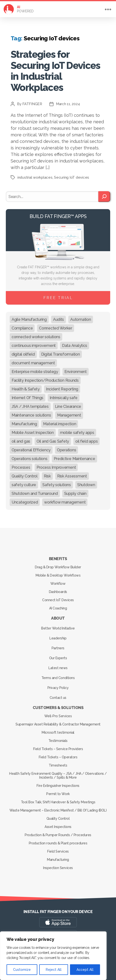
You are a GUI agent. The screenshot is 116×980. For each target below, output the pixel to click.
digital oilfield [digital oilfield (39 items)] (23, 354)
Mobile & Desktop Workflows (58, 575)
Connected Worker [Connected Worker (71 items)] (56, 328)
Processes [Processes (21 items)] (21, 467)
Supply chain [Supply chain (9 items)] (75, 494)
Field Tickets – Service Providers (58, 749)
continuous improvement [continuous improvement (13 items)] (34, 346)
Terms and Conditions (58, 678)
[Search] (104, 197)
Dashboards (58, 592)
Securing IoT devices (72, 177)
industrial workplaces (35, 177)
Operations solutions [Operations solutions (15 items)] (30, 459)
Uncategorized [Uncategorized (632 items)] (25, 502)
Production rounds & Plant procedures (58, 843)
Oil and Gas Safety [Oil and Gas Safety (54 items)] (53, 441)
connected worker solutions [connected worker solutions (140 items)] (36, 337)
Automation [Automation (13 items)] (81, 319)
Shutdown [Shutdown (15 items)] (86, 485)
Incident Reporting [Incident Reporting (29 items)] (62, 389)
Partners (58, 648)
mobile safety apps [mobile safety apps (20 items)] (77, 433)
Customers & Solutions (58, 708)
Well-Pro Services (58, 716)
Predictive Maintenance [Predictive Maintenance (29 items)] (74, 459)
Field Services (58, 851)
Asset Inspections (58, 827)
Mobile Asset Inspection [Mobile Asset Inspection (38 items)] (33, 433)
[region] (53, 956)
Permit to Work (58, 794)
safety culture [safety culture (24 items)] (24, 485)
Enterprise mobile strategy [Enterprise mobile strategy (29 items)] (35, 372)
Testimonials (58, 741)
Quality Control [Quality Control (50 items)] (25, 476)
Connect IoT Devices (58, 600)
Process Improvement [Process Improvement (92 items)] (56, 467)
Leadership (58, 638)
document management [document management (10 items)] (33, 363)
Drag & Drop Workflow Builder (58, 567)
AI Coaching (58, 608)
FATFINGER (32, 104)
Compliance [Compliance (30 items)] (22, 328)
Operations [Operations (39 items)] (66, 450)
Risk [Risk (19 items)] (47, 476)
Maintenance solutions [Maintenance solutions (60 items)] (31, 415)
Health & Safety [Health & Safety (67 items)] (26, 389)
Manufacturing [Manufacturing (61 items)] (24, 424)
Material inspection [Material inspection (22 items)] (60, 424)
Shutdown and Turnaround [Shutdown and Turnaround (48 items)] (35, 494)
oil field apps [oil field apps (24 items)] (86, 441)
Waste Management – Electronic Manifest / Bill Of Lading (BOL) (58, 810)
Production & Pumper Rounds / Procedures (58, 835)
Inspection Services (58, 868)
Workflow (58, 584)
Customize (22, 970)
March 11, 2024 (68, 104)
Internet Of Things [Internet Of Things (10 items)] (27, 398)
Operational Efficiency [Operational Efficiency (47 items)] (31, 450)
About (58, 618)
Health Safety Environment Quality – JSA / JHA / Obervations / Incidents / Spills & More (58, 775)
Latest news (58, 668)
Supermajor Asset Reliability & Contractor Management (58, 724)
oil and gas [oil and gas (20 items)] (21, 441)
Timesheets (58, 765)
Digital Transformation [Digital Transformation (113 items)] (61, 354)
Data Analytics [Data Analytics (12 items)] (75, 346)
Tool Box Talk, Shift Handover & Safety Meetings (58, 802)
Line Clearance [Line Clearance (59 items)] (68, 406)
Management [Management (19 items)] (69, 415)
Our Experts (58, 658)
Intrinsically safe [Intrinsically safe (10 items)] (64, 398)
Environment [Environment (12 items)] (76, 372)
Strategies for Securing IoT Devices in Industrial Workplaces (55, 71)
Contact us (58, 698)
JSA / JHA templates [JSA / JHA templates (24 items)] (30, 406)
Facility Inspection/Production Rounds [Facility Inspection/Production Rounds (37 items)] (45, 380)
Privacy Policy (58, 688)
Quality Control (58, 819)
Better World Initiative (58, 628)
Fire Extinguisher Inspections (58, 786)
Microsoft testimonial (58, 732)
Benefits (58, 559)
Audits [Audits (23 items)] (58, 319)
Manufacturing (58, 860)
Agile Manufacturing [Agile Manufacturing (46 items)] (29, 319)
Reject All (54, 970)
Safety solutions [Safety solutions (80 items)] (57, 485)
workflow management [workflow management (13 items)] (65, 502)
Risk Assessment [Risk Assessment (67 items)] (72, 476)
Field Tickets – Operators (58, 757)
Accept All (85, 970)
